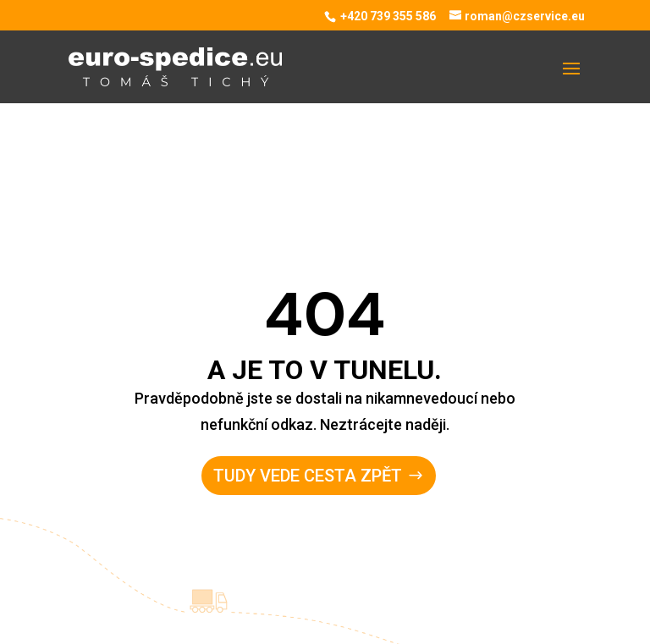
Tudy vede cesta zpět (308, 476)
